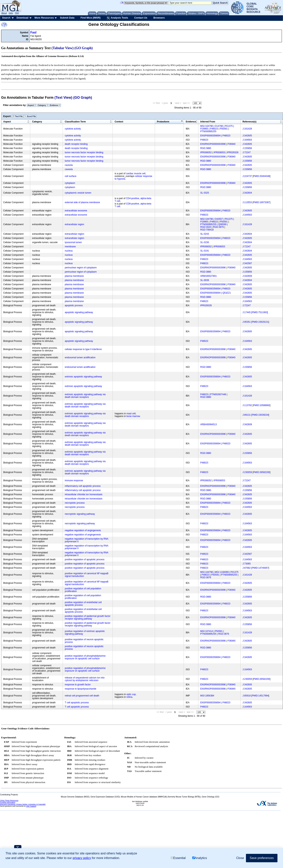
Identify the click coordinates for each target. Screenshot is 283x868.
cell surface (71, 176)
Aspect (32, 105)
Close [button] (240, 858)
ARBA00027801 (208, 276)
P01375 (229, 126)
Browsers (159, 18)
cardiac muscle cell (136, 173)
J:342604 (247, 193)
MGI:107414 (207, 631)
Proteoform (163, 122)
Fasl (33, 32)
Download (22, 18)
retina (129, 697)
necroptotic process (75, 503)
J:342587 (247, 263)
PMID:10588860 (262, 405)
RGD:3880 (206, 148)
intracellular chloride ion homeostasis (84, 494)
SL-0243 (205, 234)
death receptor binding (76, 144)
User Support (31, 806)
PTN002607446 (218, 394)
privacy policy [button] (82, 858)
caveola (69, 165)
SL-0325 (205, 193)
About (4, 13)
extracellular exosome (76, 211)
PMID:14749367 (260, 568)
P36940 (232, 144)
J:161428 (247, 129)
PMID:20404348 (262, 176)
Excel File (30, 116)
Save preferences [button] (262, 858)
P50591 (224, 129)
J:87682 (247, 568)
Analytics (200, 858)
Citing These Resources (9, 800)
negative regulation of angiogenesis (83, 530)
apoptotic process (74, 305)
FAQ (17, 13)
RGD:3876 (219, 227)
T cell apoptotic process (77, 703)
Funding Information (8, 802)
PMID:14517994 (260, 696)
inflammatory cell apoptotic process (83, 486)
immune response (74, 480)
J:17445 (247, 312)
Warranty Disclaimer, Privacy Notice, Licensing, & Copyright (23, 804)
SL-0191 (205, 251)
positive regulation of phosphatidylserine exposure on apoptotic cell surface (85, 657)
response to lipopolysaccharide (81, 689)
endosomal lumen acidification (80, 357)
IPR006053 (219, 152)
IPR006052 (206, 152)
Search (6, 18)
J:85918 (247, 696)
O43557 (219, 219)
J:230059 (247, 472)
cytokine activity (73, 129)
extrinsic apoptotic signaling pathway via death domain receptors (85, 396)
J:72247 (247, 152)
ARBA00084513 (208, 424)
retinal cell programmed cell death (82, 696)
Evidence (55, 105)
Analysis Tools (117, 18)
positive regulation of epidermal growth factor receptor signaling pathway (88, 617)
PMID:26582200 (262, 472)
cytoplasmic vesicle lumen (78, 193)
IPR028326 (233, 152)
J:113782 (247, 405)
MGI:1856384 (207, 696)
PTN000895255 (208, 131)
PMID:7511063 (259, 312)
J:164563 (247, 140)
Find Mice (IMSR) (90, 18)
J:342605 (247, 136)
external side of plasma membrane (82, 202)
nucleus (69, 251)
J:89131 (247, 415)
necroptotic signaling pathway (80, 514)
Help (11, 13)
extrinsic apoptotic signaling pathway (83, 377)
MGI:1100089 (222, 572)
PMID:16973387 (262, 202)
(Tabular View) (63, 48)
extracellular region (74, 224)
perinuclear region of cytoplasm (81, 268)
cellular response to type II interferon (83, 349)
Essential (178, 858)
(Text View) (63, 98)
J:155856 (247, 148)
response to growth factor (78, 685)
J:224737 (247, 176)
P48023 (214, 129)
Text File (18, 116)
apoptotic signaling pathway (79, 312)
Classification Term (75, 122)
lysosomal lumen (73, 242)
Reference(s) (249, 122)
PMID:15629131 (260, 322)
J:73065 (247, 564)
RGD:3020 (206, 227)
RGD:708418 (207, 230)
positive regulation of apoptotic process (85, 559)
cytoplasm (70, 183)
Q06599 (222, 224)
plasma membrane (74, 276)
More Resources (44, 18)
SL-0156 (205, 242)
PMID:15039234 (260, 415)
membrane (70, 247)
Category (43, 105)
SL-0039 (205, 280)
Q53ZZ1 (227, 293)
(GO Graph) (84, 48)
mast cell (131, 414)
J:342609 (247, 276)
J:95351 (247, 322)
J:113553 (247, 202)
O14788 (219, 126)
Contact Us (141, 18)
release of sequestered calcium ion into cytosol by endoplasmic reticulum (85, 679)
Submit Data (67, 18)
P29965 (204, 129)
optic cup (131, 694)
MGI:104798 (207, 126)
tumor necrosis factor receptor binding (84, 152)
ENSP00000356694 (210, 136)
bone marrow (133, 416)
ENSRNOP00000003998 (213, 144)
